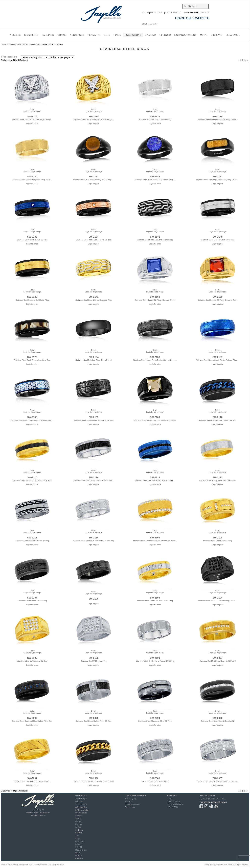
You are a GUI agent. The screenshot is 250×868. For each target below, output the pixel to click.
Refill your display (82, 810)
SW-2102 (93, 658)
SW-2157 (218, 357)
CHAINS (62, 35)
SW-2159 (93, 417)
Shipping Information (133, 804)
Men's (78, 853)
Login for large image (32, 111)
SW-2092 (218, 718)
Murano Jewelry (185, 35)
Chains (78, 827)
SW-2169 (218, 297)
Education (129, 801)
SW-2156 (155, 357)
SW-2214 (32, 116)
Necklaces (79, 830)
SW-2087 (218, 778)
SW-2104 (218, 598)
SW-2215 (93, 116)
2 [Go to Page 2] (241, 60)
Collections (79, 841)
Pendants (79, 816)
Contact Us (60, 865)
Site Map (52, 865)
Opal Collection (81, 813)
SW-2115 (32, 477)
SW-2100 (155, 658)
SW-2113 (155, 477)
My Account (157, 13)
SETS (107, 35)
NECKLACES (77, 35)
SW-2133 (32, 237)
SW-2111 (32, 538)
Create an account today (213, 802)
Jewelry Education (41, 865)
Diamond (79, 844)
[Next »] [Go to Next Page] (245, 60)
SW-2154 (93, 357)
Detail (32, 109)
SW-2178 (155, 116)
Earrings (78, 824)
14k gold (79, 847)
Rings (78, 839)
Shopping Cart (150, 24)
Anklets (78, 819)
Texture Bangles (81, 799)
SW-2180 (32, 177)
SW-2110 (93, 538)
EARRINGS (48, 35)
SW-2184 (155, 177)
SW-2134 (93, 237)
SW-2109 (155, 538)
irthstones (79, 801)
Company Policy (17, 865)
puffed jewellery (81, 807)
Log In (145, 13)
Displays (216, 35)
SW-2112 (218, 477)
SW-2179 (218, 116)
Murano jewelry (81, 850)
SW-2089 (155, 778)
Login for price (32, 123)
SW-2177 (218, 177)
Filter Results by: (9, 57)
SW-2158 (32, 417)
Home (4, 44)
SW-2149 (32, 297)
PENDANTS (94, 35)
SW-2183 (93, 177)
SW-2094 (155, 718)
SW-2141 (93, 297)
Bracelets (79, 821)
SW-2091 (32, 778)
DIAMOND (150, 35)
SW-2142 (155, 237)
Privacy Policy (209, 865)
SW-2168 (155, 297)
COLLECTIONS (133, 35)
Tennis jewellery (81, 804)
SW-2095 (93, 718)
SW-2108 (218, 538)
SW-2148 (218, 237)
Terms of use (6, 865)
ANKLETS (15, 35)
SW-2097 (218, 658)
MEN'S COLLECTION (31, 44)
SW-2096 (32, 718)
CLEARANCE (233, 35)
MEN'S (204, 35)
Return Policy (130, 807)
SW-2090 (93, 778)
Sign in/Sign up (131, 799)
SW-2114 (93, 477)
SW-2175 (32, 357)
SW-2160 (155, 417)
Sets (77, 836)
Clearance (79, 859)
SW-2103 (32, 658)
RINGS (117, 35)
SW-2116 (218, 417)
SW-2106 (93, 599)
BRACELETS (31, 35)
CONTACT (204, 13)
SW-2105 (155, 598)
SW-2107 (32, 598)
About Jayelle (173, 13)
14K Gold (165, 35)
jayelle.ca (231, 865)
